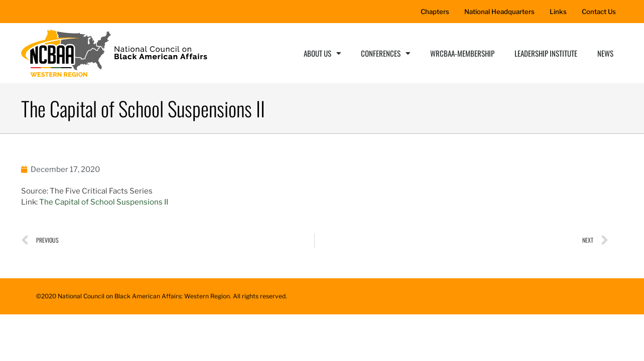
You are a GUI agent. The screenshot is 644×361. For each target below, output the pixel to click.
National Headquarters (499, 12)
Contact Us (599, 12)
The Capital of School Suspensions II (104, 202)
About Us (322, 53)
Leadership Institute (546, 53)
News (605, 53)
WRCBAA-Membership (462, 53)
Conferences (385, 53)
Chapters (435, 12)
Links (558, 12)
